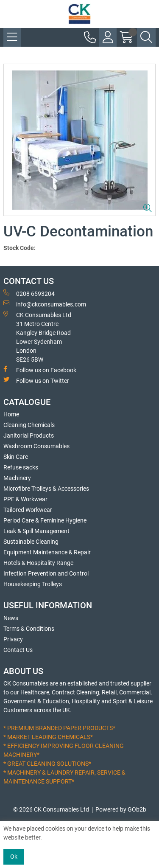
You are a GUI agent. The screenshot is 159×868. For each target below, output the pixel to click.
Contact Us (18, 650)
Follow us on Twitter (36, 380)
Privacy (13, 639)
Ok (14, 857)
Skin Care (16, 457)
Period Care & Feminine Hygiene (45, 520)
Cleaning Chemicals (29, 425)
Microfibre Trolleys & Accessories (46, 489)
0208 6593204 (29, 293)
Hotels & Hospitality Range (38, 563)
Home (11, 414)
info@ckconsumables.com (45, 304)
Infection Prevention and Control (46, 573)
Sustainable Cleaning (31, 542)
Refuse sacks (21, 467)
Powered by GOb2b (121, 809)
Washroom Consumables (36, 446)
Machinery (17, 478)
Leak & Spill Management (36, 531)
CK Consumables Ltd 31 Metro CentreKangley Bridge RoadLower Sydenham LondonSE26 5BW (37, 337)
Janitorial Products (29, 435)
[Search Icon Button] (146, 37)
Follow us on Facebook (40, 370)
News (11, 618)
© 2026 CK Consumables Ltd (51, 809)
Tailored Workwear (28, 510)
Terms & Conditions (29, 629)
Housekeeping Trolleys (33, 584)
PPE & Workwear (25, 499)
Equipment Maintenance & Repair (47, 552)
